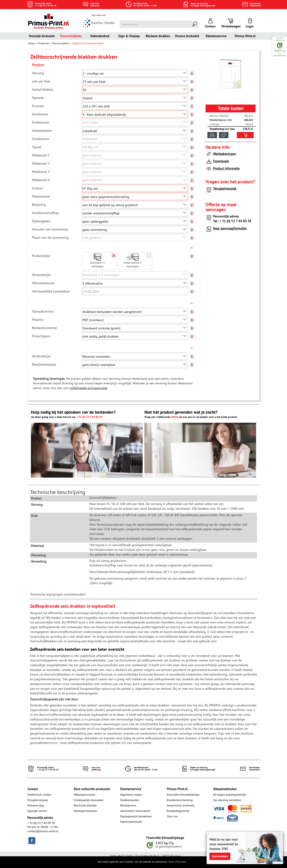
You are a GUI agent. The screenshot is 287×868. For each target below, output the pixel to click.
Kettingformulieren (86, 811)
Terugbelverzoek (221, 189)
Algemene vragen (131, 795)
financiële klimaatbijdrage (183, 795)
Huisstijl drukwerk (42, 36)
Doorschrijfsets (71, 36)
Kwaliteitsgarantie (178, 811)
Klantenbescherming (180, 800)
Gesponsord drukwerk (180, 805)
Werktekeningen (221, 155)
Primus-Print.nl (245, 36)
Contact (33, 789)
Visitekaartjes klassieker (89, 800)
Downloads (217, 162)
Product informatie (223, 169)
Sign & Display (129, 36)
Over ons (172, 816)
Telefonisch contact (39, 795)
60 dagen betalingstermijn (230, 795)
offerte (175, 417)
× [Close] (279, 834)
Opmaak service (37, 811)
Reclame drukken (158, 36)
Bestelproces (128, 805)
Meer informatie (177, 862)
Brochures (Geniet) (85, 805)
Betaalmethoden (225, 789)
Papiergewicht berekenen (136, 816)
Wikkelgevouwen (85, 795)
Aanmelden (220, 856)
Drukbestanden (130, 800)
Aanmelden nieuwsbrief (135, 811)
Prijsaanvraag (36, 805)
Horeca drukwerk (187, 36)
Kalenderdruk (100, 36)
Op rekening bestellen (227, 800)
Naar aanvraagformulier (226, 229)
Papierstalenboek (131, 822)
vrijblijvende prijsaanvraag (88, 388)
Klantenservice (216, 36)
